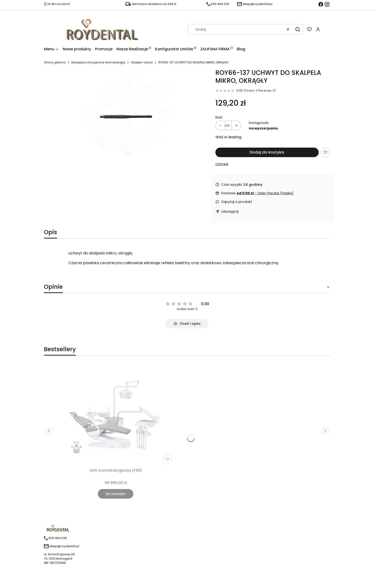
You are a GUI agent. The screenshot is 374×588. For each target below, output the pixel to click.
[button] (298, 29)
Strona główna (55, 62)
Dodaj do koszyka (267, 152)
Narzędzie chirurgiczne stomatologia (98, 62)
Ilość (219, 117)
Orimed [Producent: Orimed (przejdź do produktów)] (222, 164)
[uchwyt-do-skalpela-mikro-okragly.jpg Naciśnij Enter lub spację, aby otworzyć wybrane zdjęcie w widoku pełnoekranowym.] (126, 117)
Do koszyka (116, 494)
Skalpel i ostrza (142, 62)
